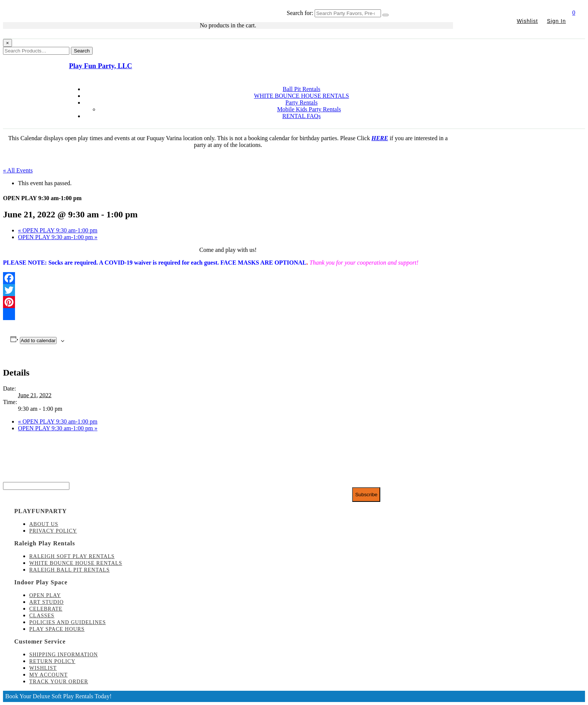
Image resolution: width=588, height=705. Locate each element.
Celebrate (46, 609)
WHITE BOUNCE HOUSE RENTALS (301, 96)
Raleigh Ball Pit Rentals (70, 570)
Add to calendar (38, 341)
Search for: (300, 13)
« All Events (18, 170)
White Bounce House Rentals (76, 563)
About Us (44, 524)
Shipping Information (64, 655)
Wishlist (527, 21)
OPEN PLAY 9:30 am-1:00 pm (58, 230)
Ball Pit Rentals (301, 89)
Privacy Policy (53, 531)
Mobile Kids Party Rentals (309, 109)
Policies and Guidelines (67, 622)
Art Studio (46, 602)
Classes (42, 616)
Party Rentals (301, 103)
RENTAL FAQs (301, 116)
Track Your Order (59, 682)
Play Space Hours (57, 629)
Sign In (556, 21)
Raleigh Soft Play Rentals (72, 556)
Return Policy (52, 661)
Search (82, 51)
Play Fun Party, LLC (100, 66)
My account (48, 675)
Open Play (45, 595)
